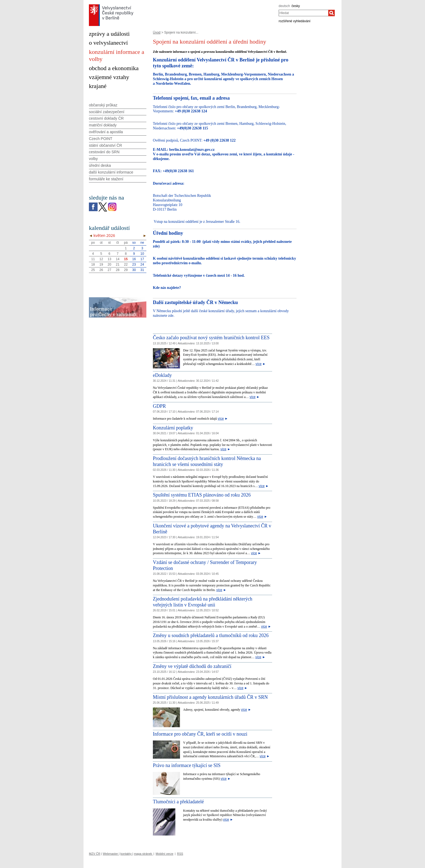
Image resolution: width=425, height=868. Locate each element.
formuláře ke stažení (106, 179)
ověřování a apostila (106, 132)
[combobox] (303, 13)
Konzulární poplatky (173, 428)
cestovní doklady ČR (106, 118)
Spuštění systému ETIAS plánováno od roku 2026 (202, 495)
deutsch (284, 6)
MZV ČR (95, 854)
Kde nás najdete (166, 288)
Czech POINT (101, 139)
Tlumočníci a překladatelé (178, 802)
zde (156, 246)
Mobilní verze (164, 854)
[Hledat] (331, 13)
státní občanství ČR (105, 145)
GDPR (159, 406)
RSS (180, 854)
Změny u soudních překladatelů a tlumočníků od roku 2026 (211, 635)
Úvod (157, 32)
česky (296, 6)
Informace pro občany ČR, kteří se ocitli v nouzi (200, 734)
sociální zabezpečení (107, 112)
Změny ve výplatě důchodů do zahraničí (192, 666)
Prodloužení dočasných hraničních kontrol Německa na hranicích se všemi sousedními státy (207, 461)
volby (93, 159)
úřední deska (100, 165)
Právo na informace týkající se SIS (187, 765)
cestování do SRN (104, 152)
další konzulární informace (111, 172)
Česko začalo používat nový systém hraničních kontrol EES (211, 338)
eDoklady (162, 375)
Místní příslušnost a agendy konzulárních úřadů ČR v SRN (210, 697)
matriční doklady (103, 125)
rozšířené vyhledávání (294, 21)
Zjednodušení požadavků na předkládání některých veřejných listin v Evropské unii (203, 602)
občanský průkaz (103, 105)
